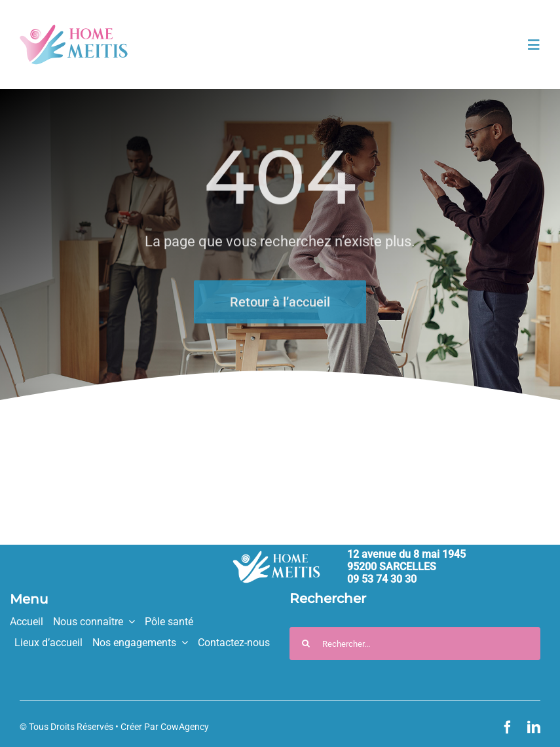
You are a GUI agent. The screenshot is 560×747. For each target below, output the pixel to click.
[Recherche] (306, 644)
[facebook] (508, 727)
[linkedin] (534, 727)
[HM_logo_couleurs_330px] (74, 30)
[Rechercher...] (415, 644)
